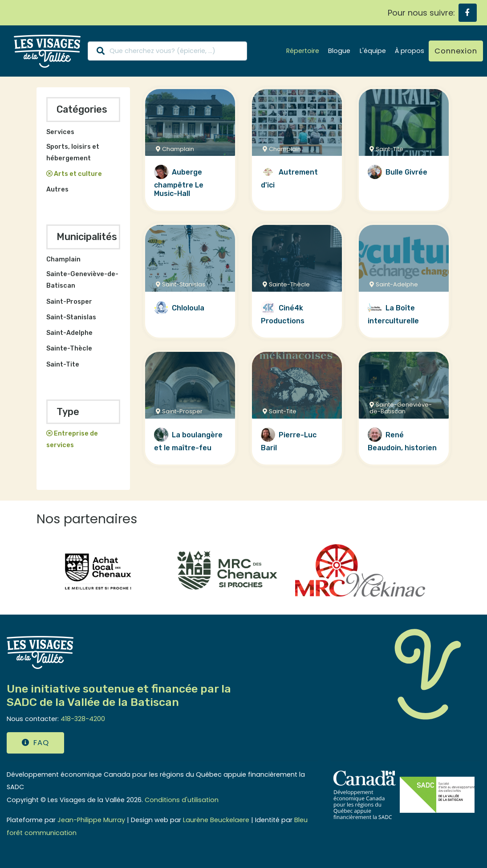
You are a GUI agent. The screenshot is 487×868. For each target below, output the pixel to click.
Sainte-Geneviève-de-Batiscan (82, 280)
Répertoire (303, 51)
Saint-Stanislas (71, 317)
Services (60, 132)
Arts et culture (78, 174)
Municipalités (87, 237)
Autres (57, 189)
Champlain (63, 259)
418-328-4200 (83, 719)
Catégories (82, 109)
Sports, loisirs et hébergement (73, 153)
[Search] (167, 51)
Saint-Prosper (69, 302)
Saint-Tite (63, 365)
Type (68, 412)
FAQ (35, 743)
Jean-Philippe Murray (91, 820)
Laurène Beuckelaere (216, 820)
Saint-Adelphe (69, 333)
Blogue (339, 51)
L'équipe (373, 51)
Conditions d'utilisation (182, 800)
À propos (410, 51)
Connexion (456, 51)
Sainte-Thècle (69, 348)
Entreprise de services (72, 439)
